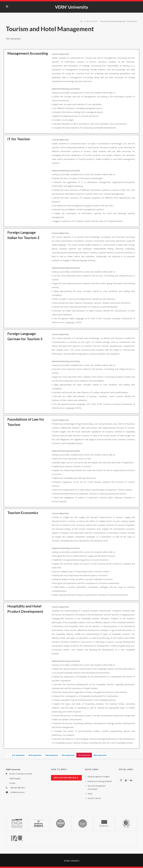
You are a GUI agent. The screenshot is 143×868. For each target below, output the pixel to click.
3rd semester (52, 755)
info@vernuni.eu (17, 792)
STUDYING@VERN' (91, 21)
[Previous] (8, 755)
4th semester (68, 755)
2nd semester (35, 755)
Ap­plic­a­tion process (66, 778)
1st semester (18, 755)
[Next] (111, 755)
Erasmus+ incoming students (100, 781)
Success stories (94, 798)
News (90, 794)
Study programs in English (99, 777)
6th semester (100, 755)
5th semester (84, 755)
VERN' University (72, 7)
